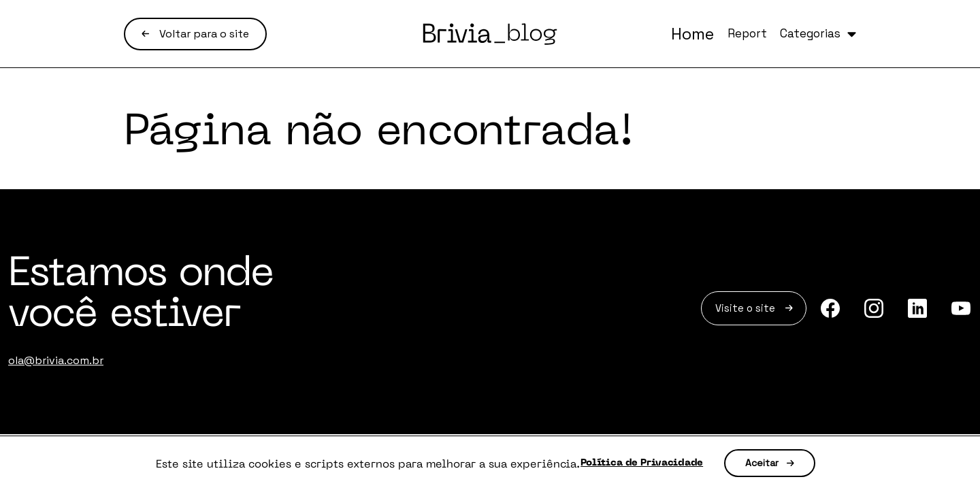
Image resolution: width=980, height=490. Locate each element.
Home (643, 34)
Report (711, 34)
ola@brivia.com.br (56, 360)
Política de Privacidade (641, 463)
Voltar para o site (195, 34)
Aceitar (788, 463)
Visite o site (736, 311)
